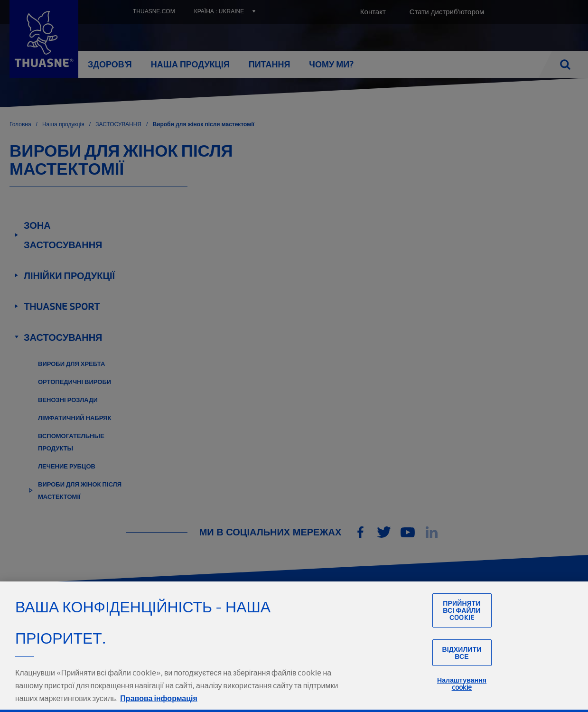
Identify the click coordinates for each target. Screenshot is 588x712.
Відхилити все (462, 673)
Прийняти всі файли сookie (462, 630)
